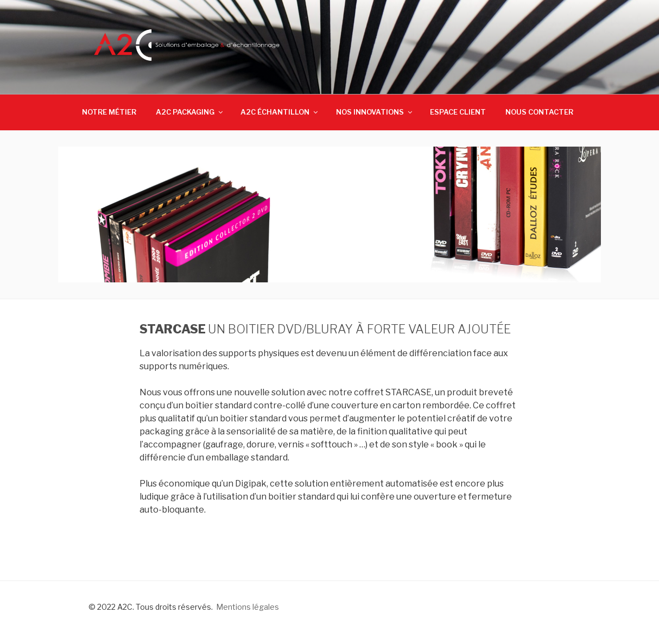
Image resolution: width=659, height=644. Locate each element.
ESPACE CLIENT (458, 112)
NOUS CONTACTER (539, 112)
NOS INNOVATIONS (375, 112)
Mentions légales (248, 607)
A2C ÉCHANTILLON (280, 112)
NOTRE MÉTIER (109, 112)
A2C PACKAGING (190, 112)
